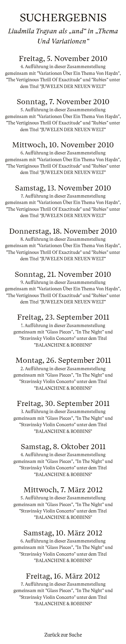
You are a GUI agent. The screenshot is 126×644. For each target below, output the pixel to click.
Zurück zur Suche (63, 635)
